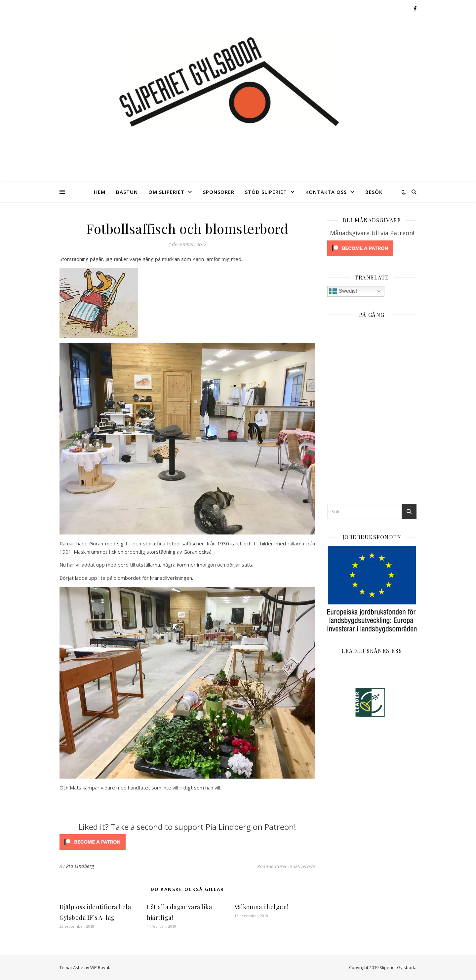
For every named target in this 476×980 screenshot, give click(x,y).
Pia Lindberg (80, 866)
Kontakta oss (326, 192)
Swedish (344, 291)
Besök (374, 192)
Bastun (127, 192)
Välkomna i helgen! (261, 907)
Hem (100, 192)
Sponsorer (219, 192)
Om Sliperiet (166, 192)
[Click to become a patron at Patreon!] (187, 842)
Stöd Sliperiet (266, 192)
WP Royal (100, 967)
